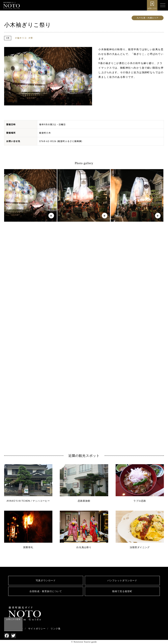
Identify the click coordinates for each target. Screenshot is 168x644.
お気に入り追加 (13, 619)
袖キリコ (22, 38)
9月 (8, 38)
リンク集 (56, 629)
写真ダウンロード (46, 581)
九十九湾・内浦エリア (148, 18)
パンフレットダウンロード (122, 581)
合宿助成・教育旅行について (46, 591)
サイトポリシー (37, 629)
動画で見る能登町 (122, 591)
